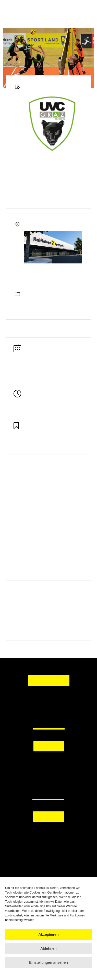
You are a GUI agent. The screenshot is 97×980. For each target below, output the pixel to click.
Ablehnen (48, 948)
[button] (48, 761)
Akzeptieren (48, 934)
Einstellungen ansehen (48, 962)
